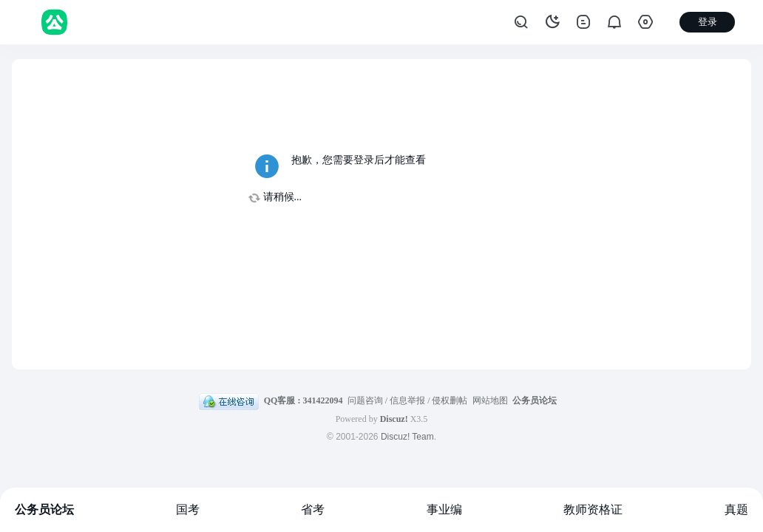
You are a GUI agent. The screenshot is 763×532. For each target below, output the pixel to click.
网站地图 (490, 400)
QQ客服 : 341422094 (303, 400)
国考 (188, 509)
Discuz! (394, 419)
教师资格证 (593, 509)
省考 (313, 509)
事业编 (444, 509)
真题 (736, 509)
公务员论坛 (44, 509)
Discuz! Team (407, 437)
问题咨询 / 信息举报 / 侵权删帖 (408, 400)
